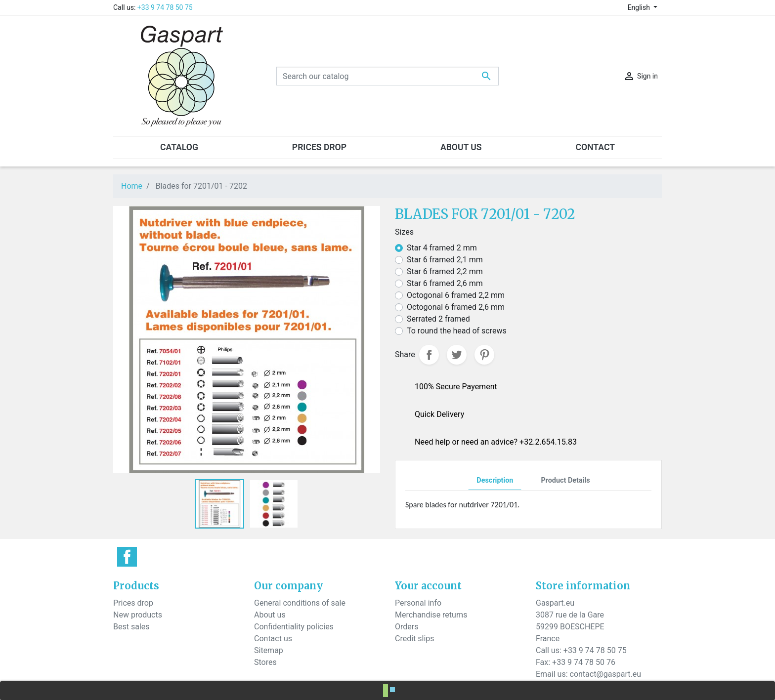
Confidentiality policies (294, 627)
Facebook (127, 557)
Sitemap (269, 650)
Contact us (273, 638)
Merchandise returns (431, 615)
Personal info (418, 603)
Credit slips (415, 638)
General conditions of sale (300, 603)
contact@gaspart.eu (605, 674)
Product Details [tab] (565, 480)
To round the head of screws (457, 331)
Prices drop (133, 603)
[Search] (387, 76)
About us (270, 615)
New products (138, 615)
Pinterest (484, 355)
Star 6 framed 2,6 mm (445, 283)
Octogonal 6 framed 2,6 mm (456, 307)
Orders (407, 627)
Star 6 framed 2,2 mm (445, 271)
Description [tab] (495, 480)
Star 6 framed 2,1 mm (445, 260)
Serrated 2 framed (438, 319)
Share (429, 355)
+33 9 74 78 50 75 (165, 7)
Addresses (414, 650)
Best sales (131, 627)
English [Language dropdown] (640, 7)
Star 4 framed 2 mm (442, 248)
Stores (265, 662)
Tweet (457, 355)
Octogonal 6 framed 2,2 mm (456, 295)
